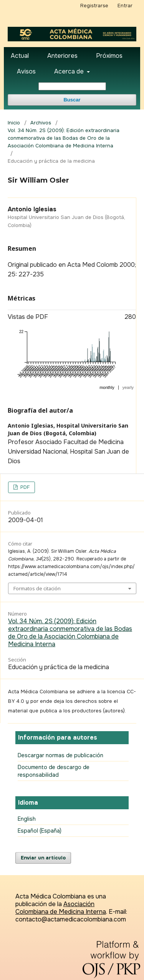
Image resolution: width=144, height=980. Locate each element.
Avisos (26, 71)
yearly (128, 387)
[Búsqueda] (72, 86)
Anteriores (62, 56)
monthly (107, 387)
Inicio (14, 123)
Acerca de (70, 71)
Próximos (109, 56)
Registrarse (94, 6)
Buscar (72, 100)
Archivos (41, 123)
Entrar (125, 6)
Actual (20, 56)
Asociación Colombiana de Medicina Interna (61, 908)
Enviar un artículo (43, 858)
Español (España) (40, 831)
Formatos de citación (37, 588)
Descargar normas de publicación (60, 755)
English (27, 819)
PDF (24, 487)
